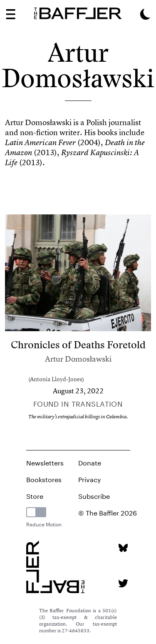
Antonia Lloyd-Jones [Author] (56, 379)
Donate (90, 462)
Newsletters (45, 462)
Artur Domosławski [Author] (78, 359)
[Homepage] (78, 13)
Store (35, 495)
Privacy (90, 479)
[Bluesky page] (123, 548)
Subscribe (94, 495)
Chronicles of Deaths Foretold (78, 345)
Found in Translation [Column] (78, 403)
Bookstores (44, 479)
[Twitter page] (123, 583)
